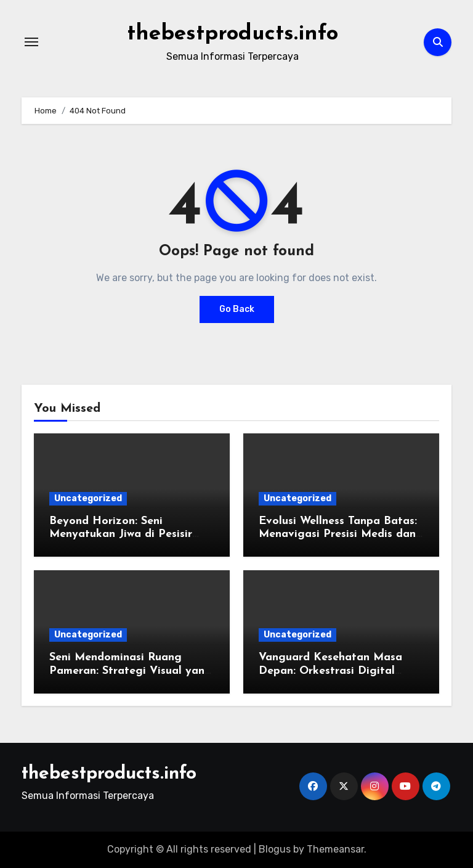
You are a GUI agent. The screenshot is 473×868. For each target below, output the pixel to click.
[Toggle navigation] (31, 42)
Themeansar (335, 849)
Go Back (237, 309)
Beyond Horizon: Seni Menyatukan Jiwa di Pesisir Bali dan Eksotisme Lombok (123, 534)
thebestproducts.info (232, 33)
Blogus (275, 849)
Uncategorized (88, 498)
